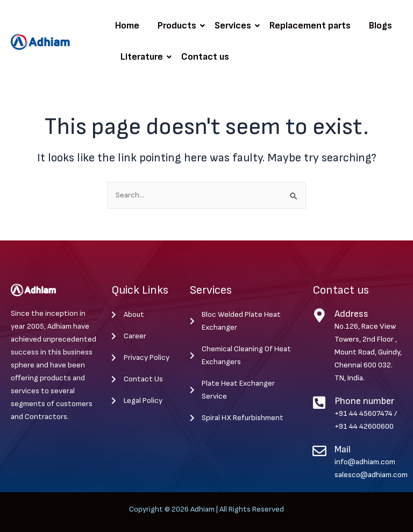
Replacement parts (310, 26)
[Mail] (319, 451)
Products (179, 26)
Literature (144, 57)
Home (127, 26)
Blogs (380, 26)
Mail (343, 449)
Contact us (205, 57)
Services (235, 26)
